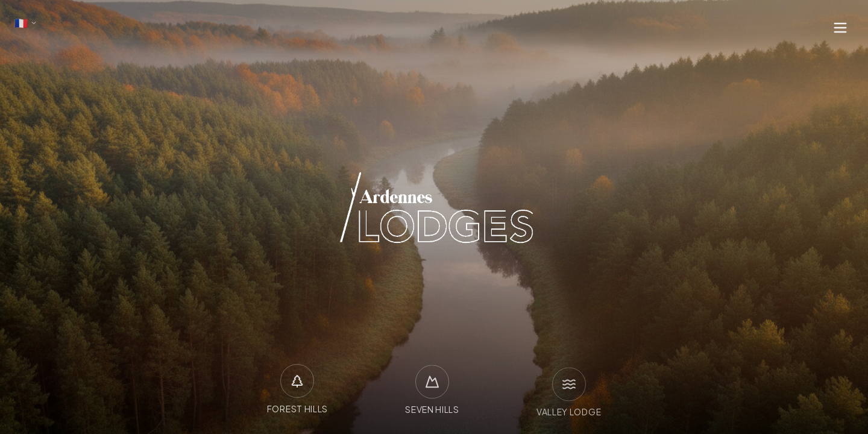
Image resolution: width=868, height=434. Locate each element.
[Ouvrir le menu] (840, 28)
